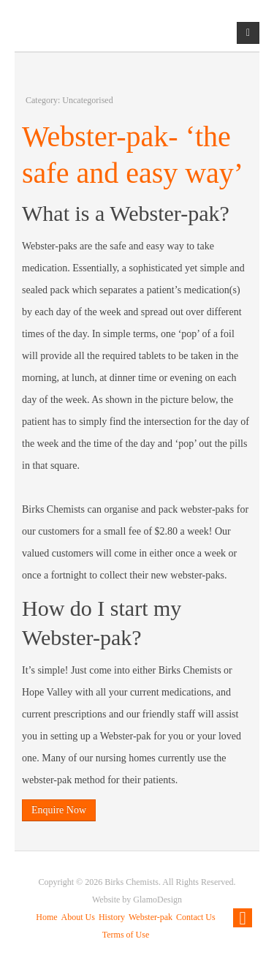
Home (46, 917)
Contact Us (196, 917)
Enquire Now (59, 810)
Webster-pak (151, 917)
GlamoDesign (157, 900)
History (112, 917)
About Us (78, 917)
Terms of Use (126, 935)
